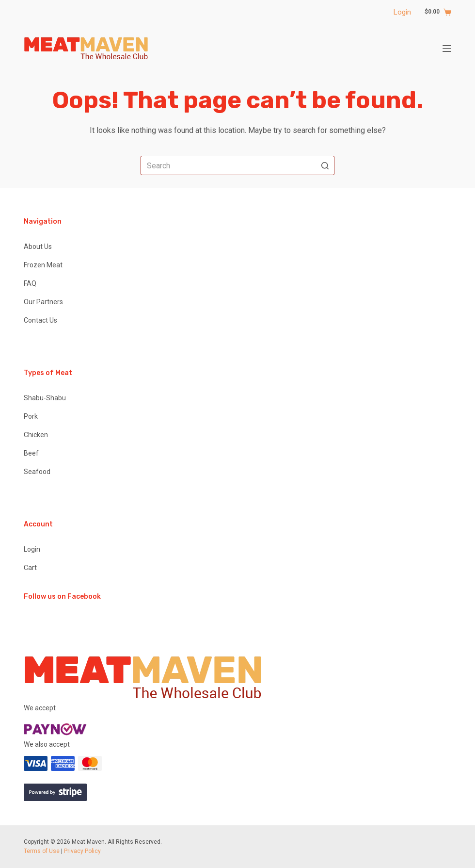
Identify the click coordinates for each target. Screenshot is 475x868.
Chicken (36, 435)
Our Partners (43, 302)
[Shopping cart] (433, 12)
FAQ (30, 283)
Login (402, 12)
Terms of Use (42, 851)
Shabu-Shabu (45, 398)
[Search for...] (237, 165)
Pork (31, 416)
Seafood (37, 472)
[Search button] (325, 165)
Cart (30, 568)
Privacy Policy (82, 851)
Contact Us (40, 320)
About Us (38, 246)
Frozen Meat (43, 265)
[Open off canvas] (447, 49)
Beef (31, 453)
